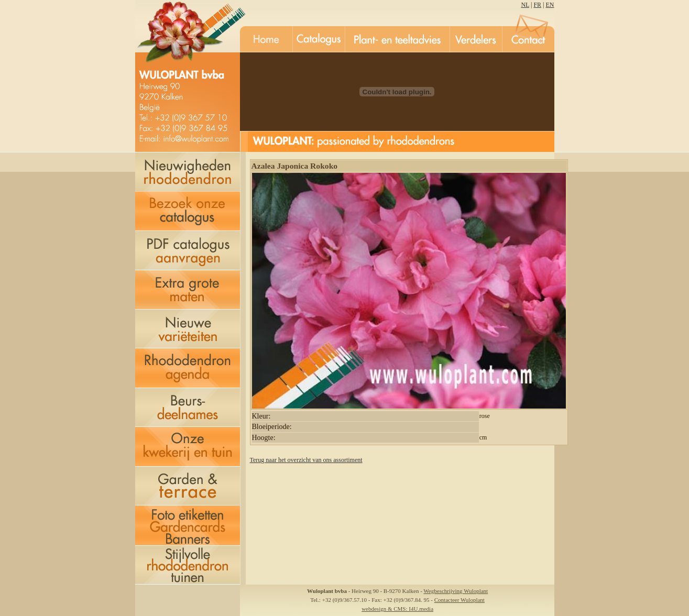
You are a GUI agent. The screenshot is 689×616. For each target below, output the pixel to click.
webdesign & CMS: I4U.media (397, 609)
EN (550, 5)
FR (537, 5)
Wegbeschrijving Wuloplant (456, 591)
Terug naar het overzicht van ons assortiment (306, 460)
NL (525, 5)
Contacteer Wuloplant (460, 600)
